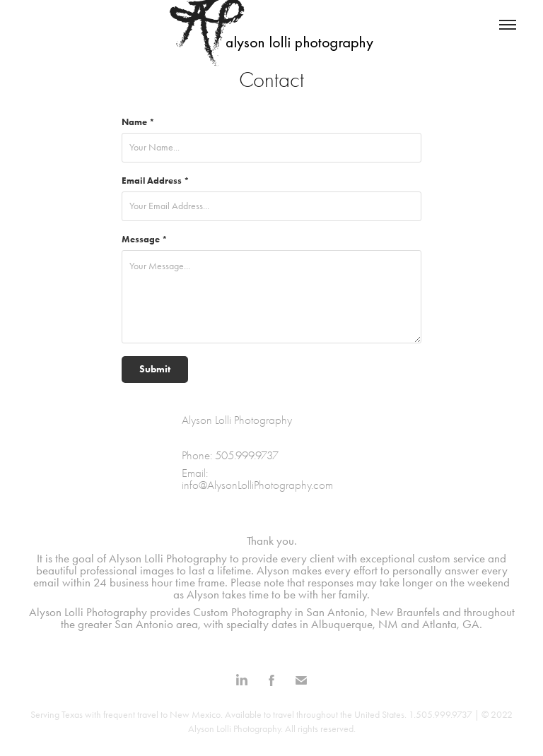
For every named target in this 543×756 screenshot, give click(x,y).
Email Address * (156, 181)
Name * (138, 122)
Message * (145, 239)
